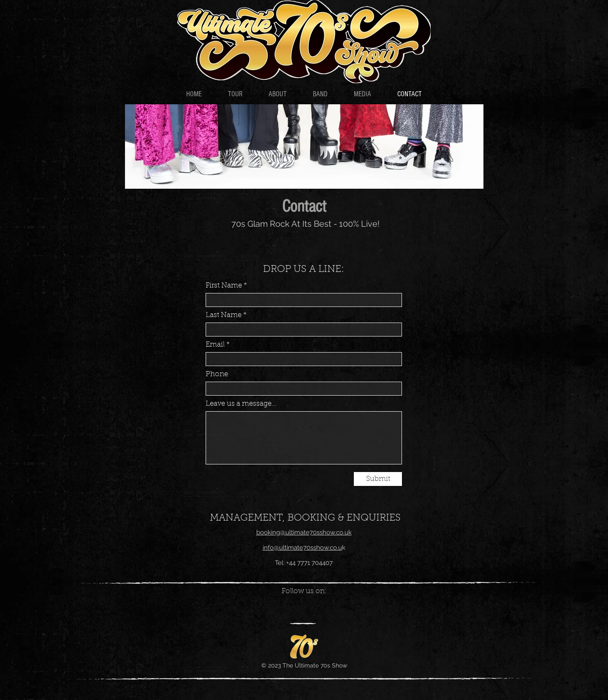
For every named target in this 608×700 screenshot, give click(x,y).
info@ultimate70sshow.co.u (302, 548)
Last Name (224, 315)
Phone (217, 374)
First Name (224, 286)
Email (215, 345)
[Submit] (378, 479)
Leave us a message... (241, 404)
